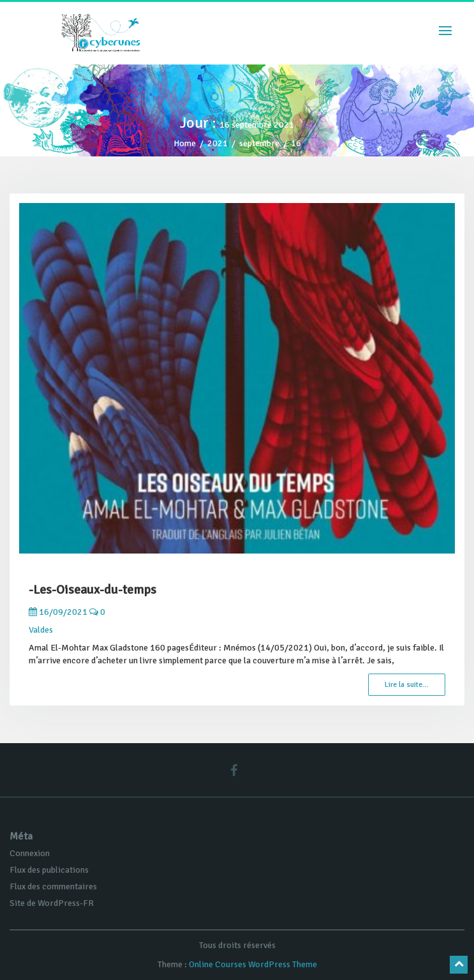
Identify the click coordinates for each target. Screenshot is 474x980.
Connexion (30, 853)
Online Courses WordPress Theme (253, 964)
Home (185, 143)
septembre (259, 143)
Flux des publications (49, 870)
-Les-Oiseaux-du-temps (93, 590)
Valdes (41, 630)
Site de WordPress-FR (52, 903)
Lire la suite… (407, 685)
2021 (218, 143)
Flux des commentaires (53, 886)
